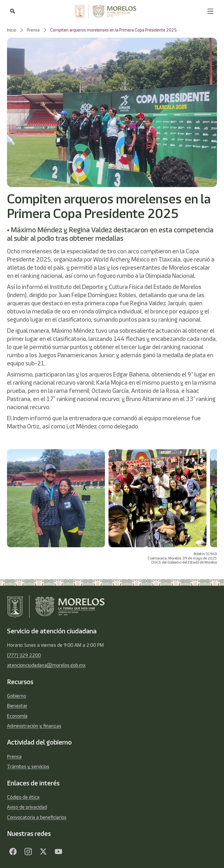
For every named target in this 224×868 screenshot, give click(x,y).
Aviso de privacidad (27, 807)
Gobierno (16, 696)
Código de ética (23, 797)
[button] (210, 11)
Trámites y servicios (28, 766)
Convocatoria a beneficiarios (37, 817)
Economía (17, 716)
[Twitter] (43, 852)
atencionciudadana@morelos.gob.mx (46, 665)
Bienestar (17, 706)
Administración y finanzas (34, 726)
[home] (111, 11)
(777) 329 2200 (24, 655)
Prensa (14, 757)
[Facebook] (13, 852)
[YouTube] (58, 852)
